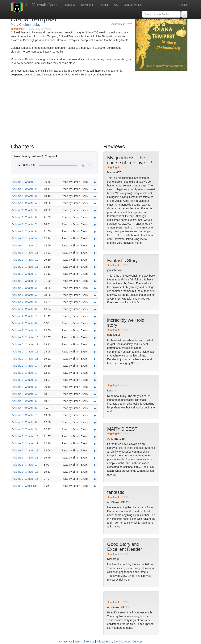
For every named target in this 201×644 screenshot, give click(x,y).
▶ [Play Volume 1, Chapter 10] (95, 246)
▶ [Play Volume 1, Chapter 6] (95, 217)
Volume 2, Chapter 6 (25, 309)
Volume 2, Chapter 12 (25, 352)
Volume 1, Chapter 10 (25, 245)
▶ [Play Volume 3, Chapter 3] (95, 387)
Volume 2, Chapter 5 (25, 302)
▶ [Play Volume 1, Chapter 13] (95, 267)
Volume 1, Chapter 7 (25, 224)
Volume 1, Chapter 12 (25, 260)
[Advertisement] (101, 111)
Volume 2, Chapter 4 (25, 295)
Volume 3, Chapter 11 (25, 443)
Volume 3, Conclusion (25, 486)
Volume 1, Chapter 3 (25, 196)
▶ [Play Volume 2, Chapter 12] (95, 352)
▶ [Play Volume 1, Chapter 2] (95, 189)
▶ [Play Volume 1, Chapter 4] (95, 203)
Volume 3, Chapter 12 (25, 450)
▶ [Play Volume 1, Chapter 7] (95, 224)
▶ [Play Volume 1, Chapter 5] (95, 210)
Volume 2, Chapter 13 (25, 359)
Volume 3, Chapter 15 (25, 472)
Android (103, 5)
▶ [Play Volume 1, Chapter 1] (95, 182)
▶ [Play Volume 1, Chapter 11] (95, 253)
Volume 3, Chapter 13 (25, 458)
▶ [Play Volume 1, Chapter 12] (95, 260)
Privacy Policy (105, 642)
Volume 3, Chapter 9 (25, 429)
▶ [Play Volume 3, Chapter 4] (95, 394)
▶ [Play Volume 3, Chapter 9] (95, 429)
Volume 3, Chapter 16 (25, 479)
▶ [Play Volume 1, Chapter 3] (95, 196)
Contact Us (66, 642)
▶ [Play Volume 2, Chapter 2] (95, 281)
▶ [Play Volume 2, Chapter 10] (95, 338)
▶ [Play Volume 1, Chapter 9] (95, 239)
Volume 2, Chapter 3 (25, 288)
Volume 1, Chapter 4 (25, 203)
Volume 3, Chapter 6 (25, 408)
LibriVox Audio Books (42, 5)
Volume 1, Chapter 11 (25, 253)
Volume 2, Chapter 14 (25, 366)
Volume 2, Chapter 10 (25, 337)
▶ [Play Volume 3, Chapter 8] (95, 422)
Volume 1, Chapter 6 (25, 217)
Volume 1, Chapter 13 (25, 267)
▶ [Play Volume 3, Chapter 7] (95, 415)
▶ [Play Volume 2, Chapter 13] (95, 359)
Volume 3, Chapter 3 (25, 387)
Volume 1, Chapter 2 (25, 189)
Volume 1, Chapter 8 (25, 231)
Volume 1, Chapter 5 (25, 210)
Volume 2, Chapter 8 (25, 323)
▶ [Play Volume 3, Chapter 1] (95, 373)
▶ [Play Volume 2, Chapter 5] (95, 302)
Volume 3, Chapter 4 (25, 394)
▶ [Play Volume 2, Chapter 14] (95, 366)
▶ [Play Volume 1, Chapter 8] (95, 232)
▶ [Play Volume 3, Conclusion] (95, 486)
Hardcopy (70, 5)
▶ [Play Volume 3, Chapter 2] (95, 380)
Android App (123, 642)
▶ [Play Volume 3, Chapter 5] (95, 401)
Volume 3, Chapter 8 (25, 422)
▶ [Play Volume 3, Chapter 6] (95, 408)
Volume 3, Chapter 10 (25, 436)
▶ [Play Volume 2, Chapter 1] (95, 274)
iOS (116, 5)
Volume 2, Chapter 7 (25, 316)
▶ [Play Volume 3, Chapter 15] (95, 472)
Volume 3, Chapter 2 (25, 380)
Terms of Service (84, 642)
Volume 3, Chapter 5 (25, 401)
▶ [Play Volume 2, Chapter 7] (95, 316)
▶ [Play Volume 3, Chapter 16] (95, 479)
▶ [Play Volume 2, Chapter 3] (95, 288)
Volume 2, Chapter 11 (25, 344)
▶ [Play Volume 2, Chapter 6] (95, 309)
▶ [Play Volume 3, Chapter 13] (95, 458)
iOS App (137, 642)
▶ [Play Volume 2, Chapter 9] (95, 331)
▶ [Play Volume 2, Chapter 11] (95, 345)
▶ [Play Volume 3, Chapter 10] (95, 437)
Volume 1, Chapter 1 (25, 182)
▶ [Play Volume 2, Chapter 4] (95, 295)
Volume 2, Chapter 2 (25, 281)
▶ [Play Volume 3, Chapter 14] (95, 465)
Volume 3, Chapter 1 (25, 373)
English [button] (185, 5)
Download (87, 5)
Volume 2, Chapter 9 (25, 330)
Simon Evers (125, 24)
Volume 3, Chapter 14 (25, 465)
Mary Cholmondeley (26, 25)
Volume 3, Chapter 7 (25, 415)
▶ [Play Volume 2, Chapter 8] (95, 323)
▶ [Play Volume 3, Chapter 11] (95, 444)
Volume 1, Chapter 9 (25, 238)
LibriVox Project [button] (134, 5)
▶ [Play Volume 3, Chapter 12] (95, 451)
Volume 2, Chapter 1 (25, 274)
